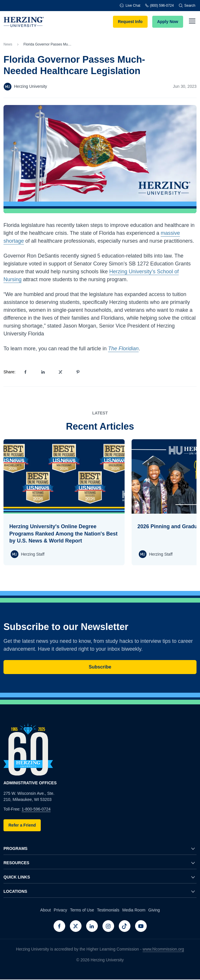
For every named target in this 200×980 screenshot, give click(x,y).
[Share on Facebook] (25, 372)
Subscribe (100, 667)
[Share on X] (60, 372)
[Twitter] (76, 926)
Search (187, 6)
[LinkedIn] (92, 926)
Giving (154, 910)
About (46, 910)
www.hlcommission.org (163, 949)
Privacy (61, 910)
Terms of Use (82, 910)
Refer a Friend (22, 825)
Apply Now (168, 22)
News (8, 44)
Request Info (130, 22)
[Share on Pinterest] (78, 372)
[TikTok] (125, 926)
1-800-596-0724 (36, 809)
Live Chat (130, 5)
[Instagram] (108, 926)
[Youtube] (141, 926)
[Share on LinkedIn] (43, 372)
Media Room (134, 910)
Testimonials (108, 910)
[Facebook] (59, 926)
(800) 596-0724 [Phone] (159, 5)
